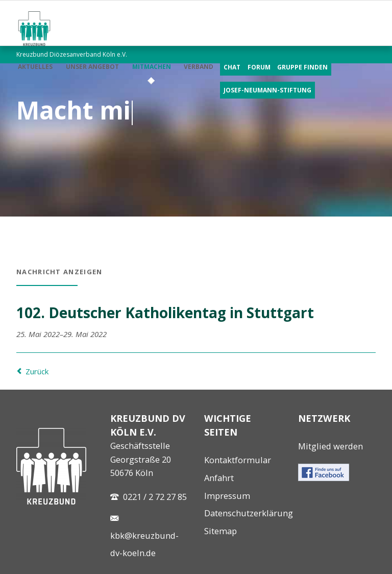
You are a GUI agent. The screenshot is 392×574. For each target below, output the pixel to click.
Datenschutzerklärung (249, 513)
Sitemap (220, 531)
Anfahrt (219, 478)
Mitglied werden (330, 446)
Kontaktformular (238, 460)
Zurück (37, 371)
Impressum (227, 496)
